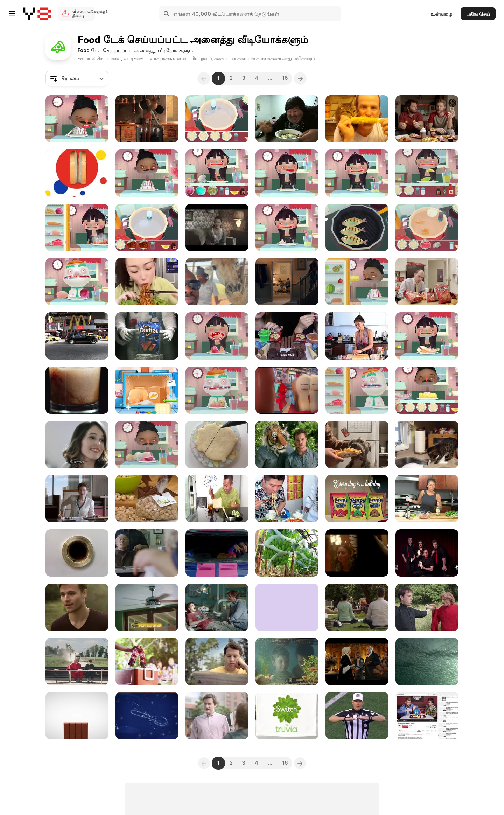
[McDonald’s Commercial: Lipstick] (77, 499)
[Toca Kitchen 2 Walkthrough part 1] (357, 282)
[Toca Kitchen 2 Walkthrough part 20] (217, 390)
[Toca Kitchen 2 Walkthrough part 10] (147, 173)
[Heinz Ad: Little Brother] (287, 661)
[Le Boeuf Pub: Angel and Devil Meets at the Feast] (357, 553)
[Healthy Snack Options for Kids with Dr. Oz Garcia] (147, 499)
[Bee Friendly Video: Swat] (217, 661)
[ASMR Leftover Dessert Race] (287, 336)
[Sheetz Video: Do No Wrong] (427, 119)
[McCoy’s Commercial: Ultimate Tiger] (287, 444)
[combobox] (77, 78)
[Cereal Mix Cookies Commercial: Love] (77, 444)
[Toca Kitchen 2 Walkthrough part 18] (427, 173)
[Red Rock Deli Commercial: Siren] (77, 607)
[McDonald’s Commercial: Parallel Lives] (147, 553)
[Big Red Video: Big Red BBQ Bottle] (147, 661)
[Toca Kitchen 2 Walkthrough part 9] (217, 119)
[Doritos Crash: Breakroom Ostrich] (427, 282)
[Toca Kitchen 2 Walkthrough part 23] (77, 227)
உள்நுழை (441, 14)
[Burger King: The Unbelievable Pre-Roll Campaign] (427, 716)
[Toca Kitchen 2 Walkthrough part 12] (77, 119)
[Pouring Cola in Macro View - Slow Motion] (77, 390)
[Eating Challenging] (147, 282)
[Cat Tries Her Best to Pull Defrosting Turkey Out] (427, 444)
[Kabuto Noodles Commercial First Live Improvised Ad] (427, 553)
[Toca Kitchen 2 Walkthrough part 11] (77, 282)
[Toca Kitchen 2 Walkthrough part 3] (427, 336)
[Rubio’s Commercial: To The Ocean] (427, 661)
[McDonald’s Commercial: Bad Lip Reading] (357, 716)
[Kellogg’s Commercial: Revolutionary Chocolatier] (357, 661)
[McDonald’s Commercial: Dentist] (217, 607)
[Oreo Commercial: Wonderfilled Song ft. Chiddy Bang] (287, 607)
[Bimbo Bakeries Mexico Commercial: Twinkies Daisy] (217, 227)
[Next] (303, 78)
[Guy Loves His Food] (287, 119)
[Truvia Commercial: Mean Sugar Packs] (287, 716)
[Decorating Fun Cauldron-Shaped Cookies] (217, 444)
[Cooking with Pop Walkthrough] (147, 390)
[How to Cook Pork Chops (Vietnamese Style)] (427, 499)
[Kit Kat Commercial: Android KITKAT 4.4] (77, 716)
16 (287, 78)
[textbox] (77, 78)
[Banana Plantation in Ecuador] (287, 553)
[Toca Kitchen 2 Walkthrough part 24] (287, 227)
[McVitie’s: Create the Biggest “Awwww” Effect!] (287, 282)
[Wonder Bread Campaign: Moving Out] (77, 173)
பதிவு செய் (478, 14)
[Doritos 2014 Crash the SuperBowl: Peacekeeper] (147, 336)
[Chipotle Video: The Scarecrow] (147, 119)
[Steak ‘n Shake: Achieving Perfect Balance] (427, 607)
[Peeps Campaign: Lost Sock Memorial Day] (357, 499)
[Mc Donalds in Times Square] (77, 336)
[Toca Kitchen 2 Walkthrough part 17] (147, 444)
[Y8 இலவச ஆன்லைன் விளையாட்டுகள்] (37, 14)
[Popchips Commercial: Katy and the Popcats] (217, 553)
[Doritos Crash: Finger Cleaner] (77, 553)
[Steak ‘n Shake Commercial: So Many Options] (77, 661)
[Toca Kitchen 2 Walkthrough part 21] (357, 390)
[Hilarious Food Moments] (287, 499)
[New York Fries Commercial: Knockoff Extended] (217, 716)
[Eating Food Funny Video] (217, 499)
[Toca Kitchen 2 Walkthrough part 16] (427, 227)
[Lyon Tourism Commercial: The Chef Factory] (147, 716)
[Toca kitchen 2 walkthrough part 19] (217, 336)
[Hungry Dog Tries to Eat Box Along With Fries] (357, 444)
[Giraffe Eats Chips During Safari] (217, 282)
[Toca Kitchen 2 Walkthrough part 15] (357, 173)
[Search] (167, 14)
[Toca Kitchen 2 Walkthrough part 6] (427, 390)
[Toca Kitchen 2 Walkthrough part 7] (287, 173)
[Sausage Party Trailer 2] (287, 390)
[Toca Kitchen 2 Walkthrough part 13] (147, 227)
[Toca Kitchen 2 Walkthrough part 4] (217, 173)
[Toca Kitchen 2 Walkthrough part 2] (357, 227)
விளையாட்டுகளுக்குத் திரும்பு (84, 13)
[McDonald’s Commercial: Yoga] (357, 607)
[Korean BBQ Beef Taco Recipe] (357, 336)
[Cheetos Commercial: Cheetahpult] (147, 607)
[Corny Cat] (357, 119)
